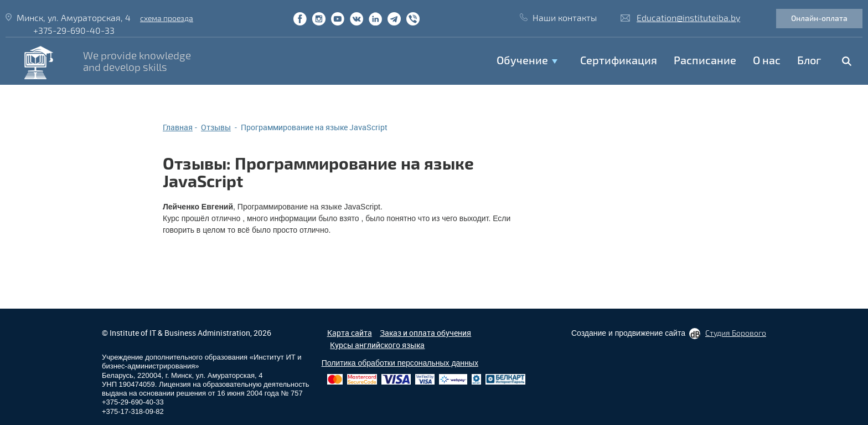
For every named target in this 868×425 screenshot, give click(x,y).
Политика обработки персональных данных (400, 363)
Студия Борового (736, 333)
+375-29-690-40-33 (74, 30)
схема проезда (167, 18)
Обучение (522, 60)
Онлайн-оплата (819, 18)
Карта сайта (350, 333)
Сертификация (619, 60)
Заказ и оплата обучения (425, 333)
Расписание (705, 60)
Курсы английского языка (377, 345)
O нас (767, 60)
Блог (809, 60)
